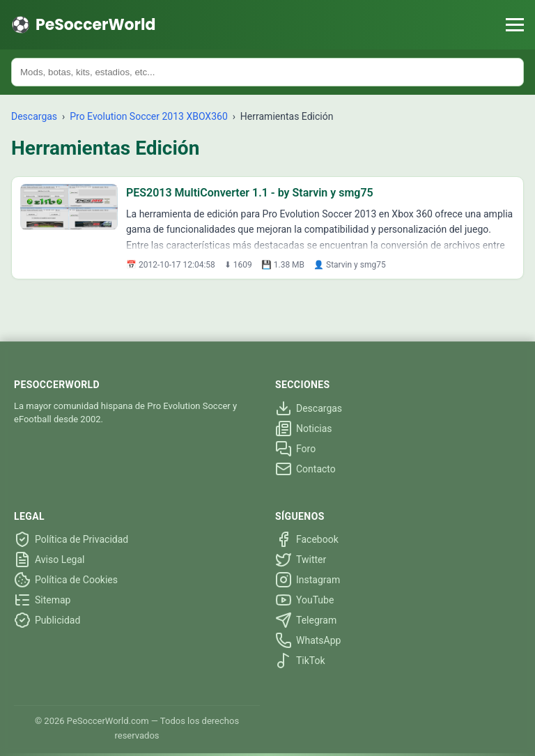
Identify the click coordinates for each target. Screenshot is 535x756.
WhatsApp (308, 640)
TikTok (300, 661)
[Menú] (515, 25)
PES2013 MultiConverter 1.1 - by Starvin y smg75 (250, 193)
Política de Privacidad (71, 539)
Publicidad (47, 620)
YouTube (304, 600)
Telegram (306, 620)
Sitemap (42, 600)
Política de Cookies (66, 580)
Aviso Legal (49, 560)
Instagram (308, 580)
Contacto (305, 469)
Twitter (301, 560)
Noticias (304, 429)
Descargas (34, 116)
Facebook (307, 539)
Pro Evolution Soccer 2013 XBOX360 (150, 116)
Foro (295, 449)
